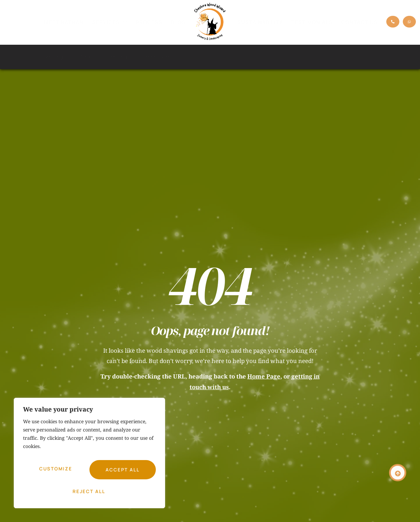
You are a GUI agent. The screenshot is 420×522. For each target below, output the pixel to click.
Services (110, 22)
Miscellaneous (359, 57)
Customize (55, 472)
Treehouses (157, 57)
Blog (178, 22)
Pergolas (89, 57)
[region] (89, 456)
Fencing (121, 57)
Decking (57, 57)
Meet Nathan (64, 22)
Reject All (121, 472)
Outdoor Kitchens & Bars (301, 57)
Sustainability (260, 22)
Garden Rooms (198, 57)
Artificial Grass (242, 57)
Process (149, 22)
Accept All (89, 491)
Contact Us (359, 22)
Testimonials (312, 22)
